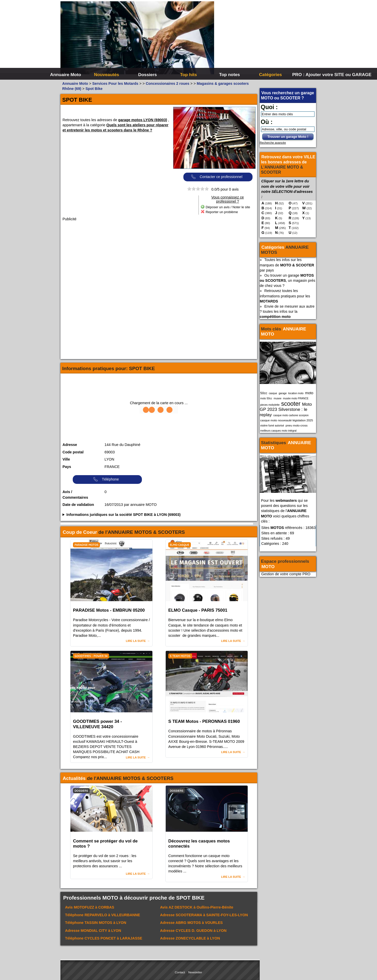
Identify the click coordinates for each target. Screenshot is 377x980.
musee (278, 398)
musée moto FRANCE (296, 398)
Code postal (73, 452)
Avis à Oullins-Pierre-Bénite (197, 907)
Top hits (188, 75)
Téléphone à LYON (96, 923)
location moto (296, 393)
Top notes (229, 75)
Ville (66, 459)
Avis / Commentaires (75, 495)
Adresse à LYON (93, 931)
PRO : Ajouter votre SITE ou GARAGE (312, 75)
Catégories (270, 75)
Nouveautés (107, 75)
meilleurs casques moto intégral (278, 431)
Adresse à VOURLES (191, 923)
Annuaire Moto (66, 75)
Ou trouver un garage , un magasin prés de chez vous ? (287, 280)
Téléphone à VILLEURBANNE (103, 915)
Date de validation (78, 505)
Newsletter (195, 972)
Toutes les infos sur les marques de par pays (287, 265)
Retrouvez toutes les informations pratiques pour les (285, 296)
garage (283, 393)
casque (273, 393)
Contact (180, 972)
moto (309, 393)
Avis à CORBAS (90, 907)
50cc (264, 393)
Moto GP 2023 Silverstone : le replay (286, 409)
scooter (291, 404)
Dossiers (148, 75)
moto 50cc (266, 398)
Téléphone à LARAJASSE (104, 938)
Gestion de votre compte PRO (286, 574)
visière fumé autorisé (272, 426)
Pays (67, 467)
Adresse (70, 445)
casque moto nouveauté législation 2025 (287, 420)
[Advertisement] (265, 38)
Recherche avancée (273, 143)
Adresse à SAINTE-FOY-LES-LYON (204, 915)
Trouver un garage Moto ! (288, 137)
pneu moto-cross (297, 425)
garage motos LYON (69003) (143, 120)
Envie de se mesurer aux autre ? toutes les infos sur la (287, 311)
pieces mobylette (270, 405)
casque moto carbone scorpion (291, 415)
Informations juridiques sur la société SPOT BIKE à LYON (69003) (123, 515)
